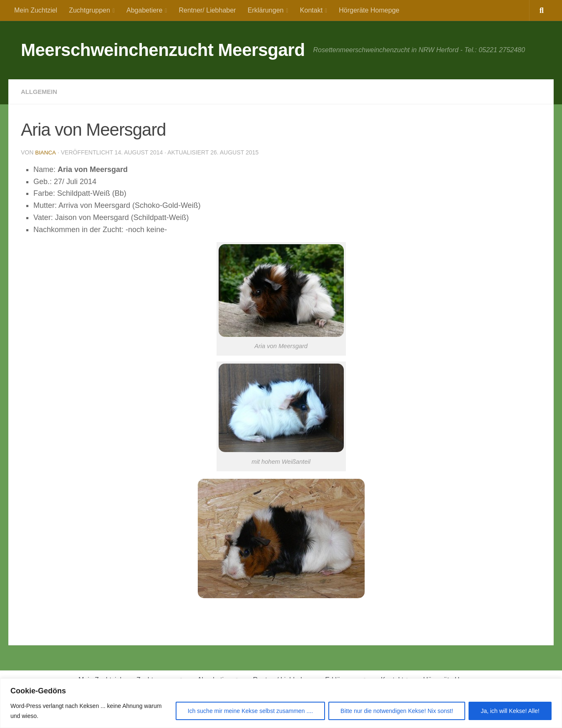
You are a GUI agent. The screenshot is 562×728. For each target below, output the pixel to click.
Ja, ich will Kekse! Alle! (510, 711)
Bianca (46, 152)
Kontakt (311, 10)
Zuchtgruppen (89, 10)
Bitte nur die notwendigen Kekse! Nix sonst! (397, 711)
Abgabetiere (144, 10)
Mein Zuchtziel (36, 10)
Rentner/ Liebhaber (207, 10)
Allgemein (40, 92)
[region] (281, 703)
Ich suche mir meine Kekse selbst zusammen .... (250, 711)
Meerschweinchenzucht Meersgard (163, 50)
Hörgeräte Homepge (369, 10)
